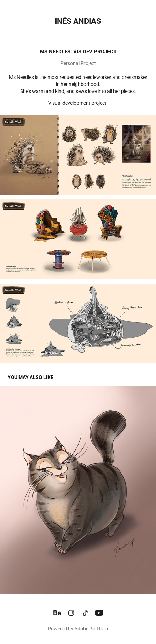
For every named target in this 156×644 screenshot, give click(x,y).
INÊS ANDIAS (78, 21)
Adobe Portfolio (91, 628)
